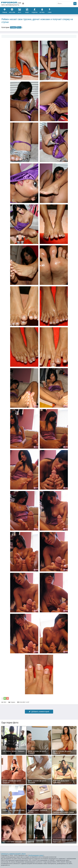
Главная (5, 11)
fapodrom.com (11, 4)
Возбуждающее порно (36, 855)
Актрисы (42, 11)
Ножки (13, 27)
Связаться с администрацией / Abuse (13, 854)
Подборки (35, 11)
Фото (20, 11)
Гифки (50, 11)
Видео (27, 11)
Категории (12, 11)
